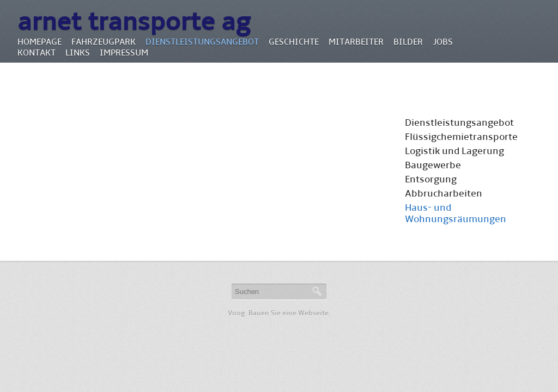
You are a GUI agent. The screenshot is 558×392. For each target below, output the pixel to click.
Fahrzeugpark (104, 42)
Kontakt (37, 53)
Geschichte (294, 42)
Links (78, 53)
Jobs (443, 42)
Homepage (40, 42)
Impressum (124, 53)
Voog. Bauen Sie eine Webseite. (279, 313)
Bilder (408, 42)
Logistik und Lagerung (454, 151)
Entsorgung (431, 179)
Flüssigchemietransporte (461, 137)
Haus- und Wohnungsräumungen (456, 213)
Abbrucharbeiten (444, 194)
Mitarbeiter (356, 42)
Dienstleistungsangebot (202, 42)
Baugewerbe (433, 165)
